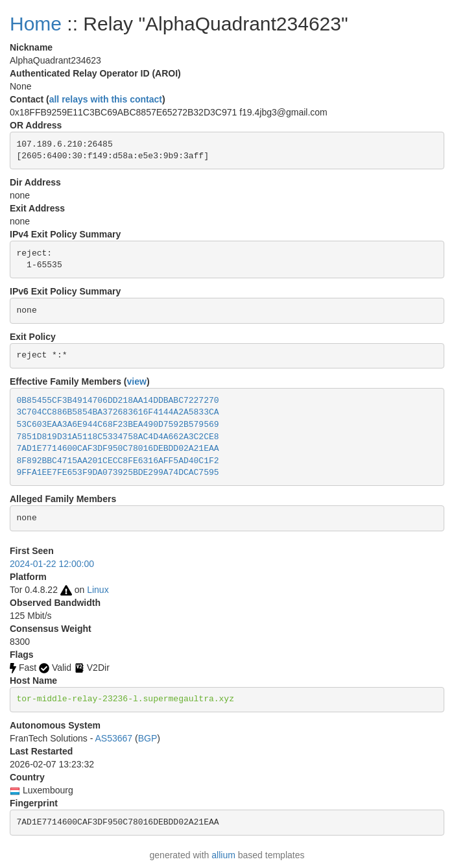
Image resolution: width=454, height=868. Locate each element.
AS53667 (114, 738)
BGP (148, 738)
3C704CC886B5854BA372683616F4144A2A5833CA (118, 412)
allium (223, 855)
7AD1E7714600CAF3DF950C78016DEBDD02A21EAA (118, 449)
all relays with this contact (106, 99)
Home (36, 24)
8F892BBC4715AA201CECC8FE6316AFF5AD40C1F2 (118, 461)
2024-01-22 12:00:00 (52, 564)
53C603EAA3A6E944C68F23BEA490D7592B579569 (118, 425)
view (137, 381)
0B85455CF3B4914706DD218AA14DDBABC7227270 (118, 401)
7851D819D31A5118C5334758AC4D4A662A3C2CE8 (118, 437)
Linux (98, 590)
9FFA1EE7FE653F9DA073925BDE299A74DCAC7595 (118, 473)
